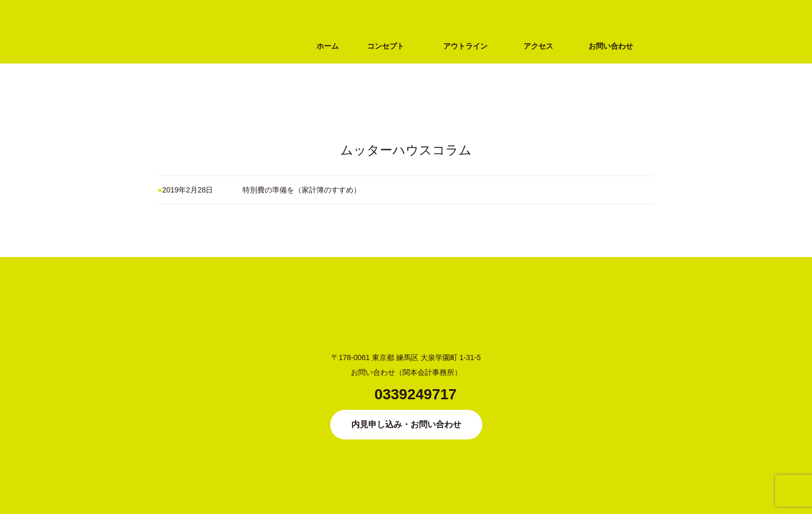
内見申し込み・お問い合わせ (406, 424)
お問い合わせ (611, 46)
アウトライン (465, 46)
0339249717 (416, 394)
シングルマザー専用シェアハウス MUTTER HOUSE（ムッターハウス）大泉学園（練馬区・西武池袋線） (211, 94)
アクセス (538, 46)
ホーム (328, 46)
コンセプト (386, 46)
